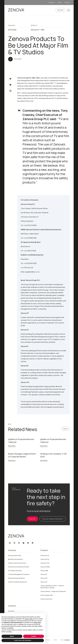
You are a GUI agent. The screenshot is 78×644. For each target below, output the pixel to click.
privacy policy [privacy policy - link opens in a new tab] (29, 619)
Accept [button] (34, 636)
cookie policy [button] (37, 622)
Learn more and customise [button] (23, 640)
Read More (18, 59)
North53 (67, 640)
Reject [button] (12, 636)
